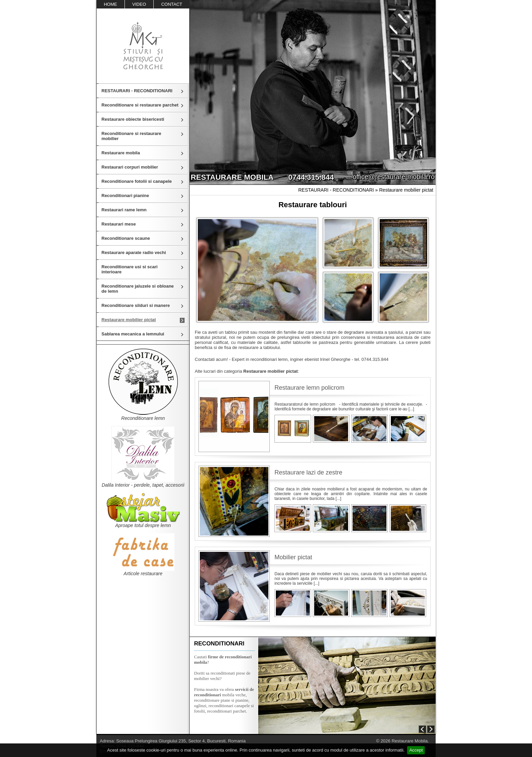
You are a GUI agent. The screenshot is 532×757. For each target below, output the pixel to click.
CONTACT (172, 4)
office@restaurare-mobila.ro (394, 177)
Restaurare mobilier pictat (406, 190)
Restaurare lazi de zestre (308, 472)
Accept (416, 750)
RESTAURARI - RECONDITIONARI (137, 91)
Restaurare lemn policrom (309, 388)
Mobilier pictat (293, 557)
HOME (110, 4)
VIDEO (139, 4)
